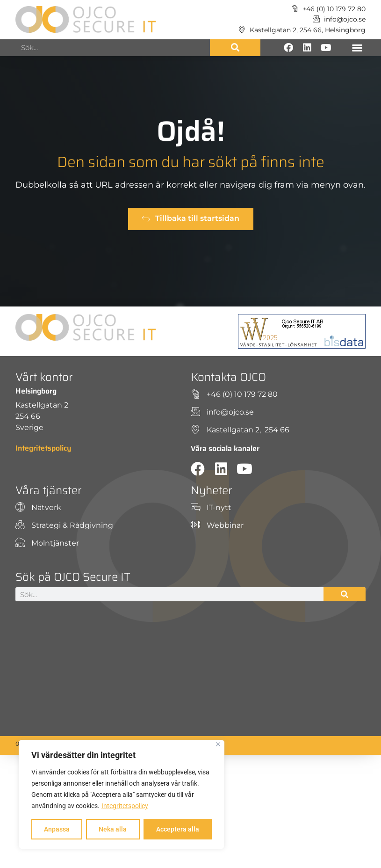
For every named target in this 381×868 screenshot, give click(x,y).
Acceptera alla (178, 829)
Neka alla (113, 829)
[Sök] (235, 48)
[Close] (218, 744)
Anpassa (57, 829)
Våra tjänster (49, 490)
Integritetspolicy (125, 806)
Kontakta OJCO (228, 377)
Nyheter (212, 490)
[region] (122, 795)
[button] (357, 48)
